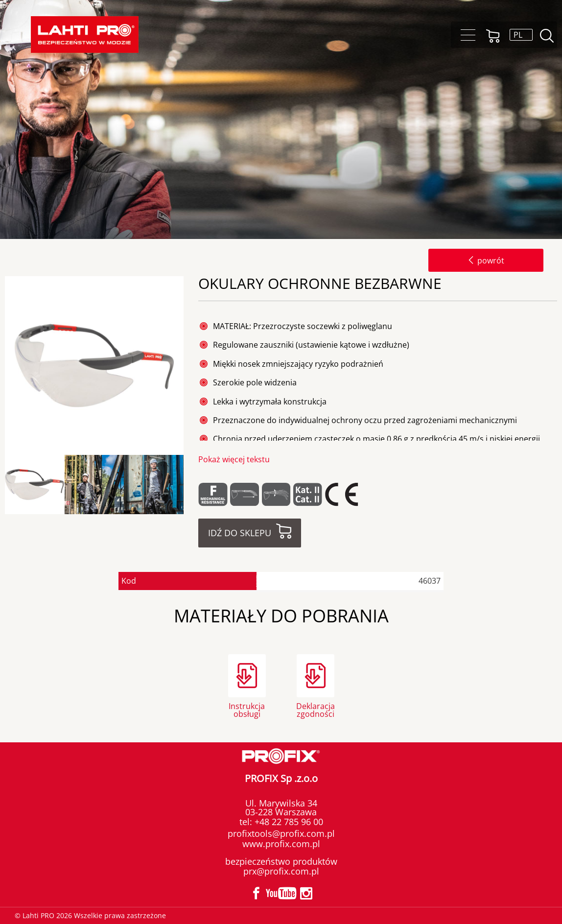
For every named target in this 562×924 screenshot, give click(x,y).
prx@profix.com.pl (281, 871)
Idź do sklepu (240, 533)
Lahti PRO (85, 35)
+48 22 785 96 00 (288, 822)
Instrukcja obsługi (247, 709)
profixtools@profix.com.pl (281, 833)
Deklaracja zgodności (316, 709)
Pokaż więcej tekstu (234, 459)
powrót (486, 261)
